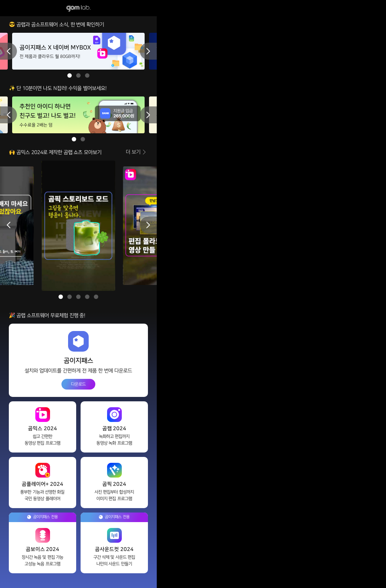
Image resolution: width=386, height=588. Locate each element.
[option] (78, 51)
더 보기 (133, 152)
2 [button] (78, 75)
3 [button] (87, 75)
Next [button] (148, 51)
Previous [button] (8, 51)
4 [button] (87, 297)
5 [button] (96, 297)
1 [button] (70, 75)
